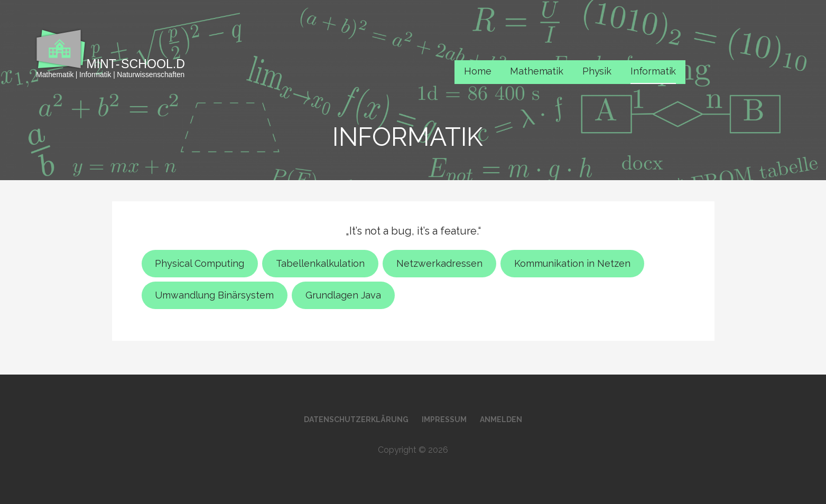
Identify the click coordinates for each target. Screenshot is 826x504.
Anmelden (501, 419)
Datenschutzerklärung (356, 419)
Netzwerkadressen (439, 263)
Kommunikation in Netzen (572, 263)
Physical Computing (199, 263)
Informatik (653, 71)
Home (477, 71)
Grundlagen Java (343, 295)
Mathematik (536, 71)
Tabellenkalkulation (320, 263)
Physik (597, 71)
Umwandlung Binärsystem (214, 295)
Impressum (444, 419)
